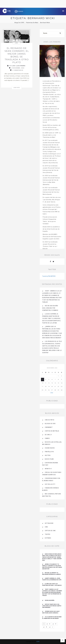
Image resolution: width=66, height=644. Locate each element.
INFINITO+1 (48, 469)
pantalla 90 (49, 452)
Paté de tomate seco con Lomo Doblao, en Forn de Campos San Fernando (52, 606)
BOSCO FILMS (49, 459)
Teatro (48, 534)
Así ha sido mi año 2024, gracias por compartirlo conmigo (50, 308)
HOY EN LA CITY (50, 484)
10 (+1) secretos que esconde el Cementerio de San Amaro (52, 618)
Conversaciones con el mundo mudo (51, 479)
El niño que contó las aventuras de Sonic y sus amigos (52, 585)
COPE (38, 642)
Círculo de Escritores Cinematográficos (52, 474)
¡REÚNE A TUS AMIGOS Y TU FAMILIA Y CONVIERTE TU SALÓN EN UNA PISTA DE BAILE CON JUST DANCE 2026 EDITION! (52, 567)
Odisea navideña (50, 600)
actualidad (22, 40)
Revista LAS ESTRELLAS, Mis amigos (52, 443)
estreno (48, 538)
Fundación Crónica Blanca (50, 489)
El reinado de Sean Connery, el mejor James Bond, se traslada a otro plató (17, 55)
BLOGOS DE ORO (50, 424)
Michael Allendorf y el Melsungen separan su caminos (51, 574)
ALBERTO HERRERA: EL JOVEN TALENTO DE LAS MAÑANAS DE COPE (52, 579)
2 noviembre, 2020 (17, 68)
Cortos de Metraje (52, 431)
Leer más (17, 88)
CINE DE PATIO (50, 420)
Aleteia (48, 455)
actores (10, 40)
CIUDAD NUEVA (50, 448)
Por (16, 66)
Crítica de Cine (50, 531)
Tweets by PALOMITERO (49, 276)
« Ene (52, 393)
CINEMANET (49, 427)
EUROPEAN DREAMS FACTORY (50, 464)
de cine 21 (48, 435)
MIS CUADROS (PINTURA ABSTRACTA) (52, 495)
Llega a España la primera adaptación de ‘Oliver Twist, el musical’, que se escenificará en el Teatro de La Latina (52, 318)
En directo (19, 11)
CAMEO (47, 438)
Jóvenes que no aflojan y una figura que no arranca (51, 612)
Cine (16, 43)
